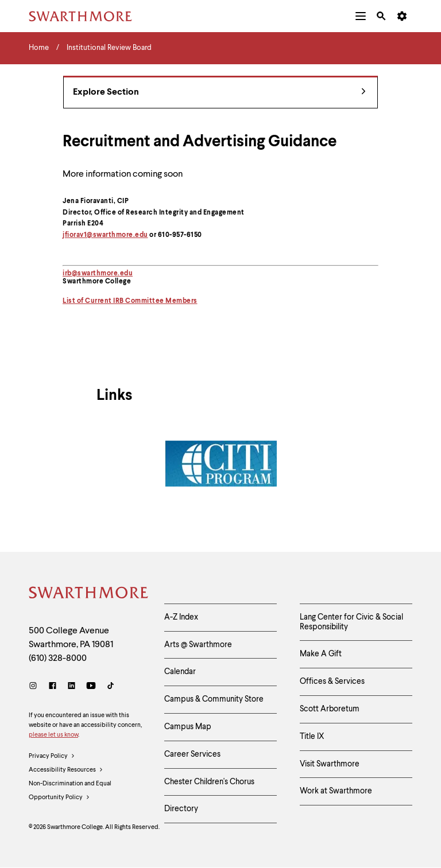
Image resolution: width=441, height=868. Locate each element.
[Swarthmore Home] (88, 594)
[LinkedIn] (71, 687)
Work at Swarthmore (336, 791)
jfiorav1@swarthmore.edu (105, 235)
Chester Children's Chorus (209, 782)
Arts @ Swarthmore (198, 645)
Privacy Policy (52, 757)
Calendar (180, 672)
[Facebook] (53, 687)
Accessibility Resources (66, 770)
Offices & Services (332, 682)
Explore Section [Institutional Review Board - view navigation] (219, 93)
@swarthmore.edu (102, 274)
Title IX (312, 737)
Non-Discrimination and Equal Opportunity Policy (70, 793)
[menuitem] (361, 16)
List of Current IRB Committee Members (130, 301)
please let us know (53, 735)
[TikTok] (111, 687)
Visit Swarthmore (330, 764)
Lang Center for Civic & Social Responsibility (351, 622)
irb (67, 274)
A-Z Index (181, 617)
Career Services (192, 754)
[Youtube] (91, 687)
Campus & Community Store (214, 699)
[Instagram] (35, 687)
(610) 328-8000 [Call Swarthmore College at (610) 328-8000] (58, 659)
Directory (181, 809)
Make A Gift (321, 654)
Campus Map (188, 727)
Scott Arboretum (330, 709)
